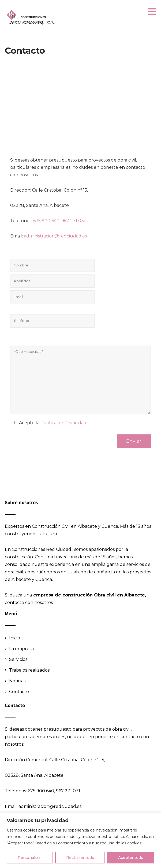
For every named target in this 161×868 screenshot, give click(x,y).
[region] (80, 840)
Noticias (17, 681)
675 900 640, (47, 221)
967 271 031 (74, 221)
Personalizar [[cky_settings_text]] (30, 858)
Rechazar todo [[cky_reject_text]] (80, 858)
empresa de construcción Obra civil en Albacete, (89, 595)
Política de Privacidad (63, 423)
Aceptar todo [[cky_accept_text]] (131, 858)
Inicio (15, 638)
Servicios (18, 659)
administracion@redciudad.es (55, 236)
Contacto (19, 692)
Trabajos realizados (29, 670)
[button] (152, 12)
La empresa (21, 649)
